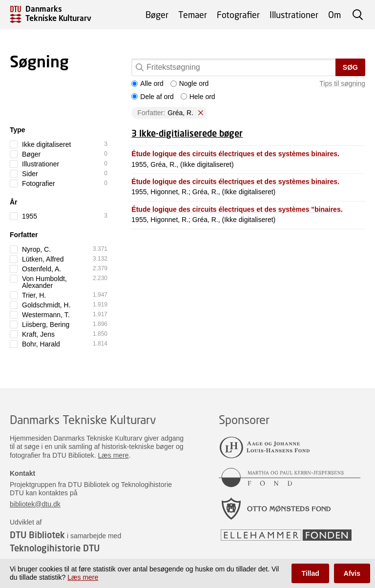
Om (334, 15)
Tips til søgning (342, 83)
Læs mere (114, 455)
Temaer (193, 15)
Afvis (352, 573)
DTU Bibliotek (37, 535)
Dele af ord (152, 97)
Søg (350, 67)
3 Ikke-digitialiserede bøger (187, 133)
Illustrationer (294, 15)
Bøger (157, 15)
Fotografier (238, 15)
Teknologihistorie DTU (55, 548)
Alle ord (147, 83)
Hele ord (198, 97)
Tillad (310, 573)
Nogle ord (190, 83)
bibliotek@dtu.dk (35, 504)
